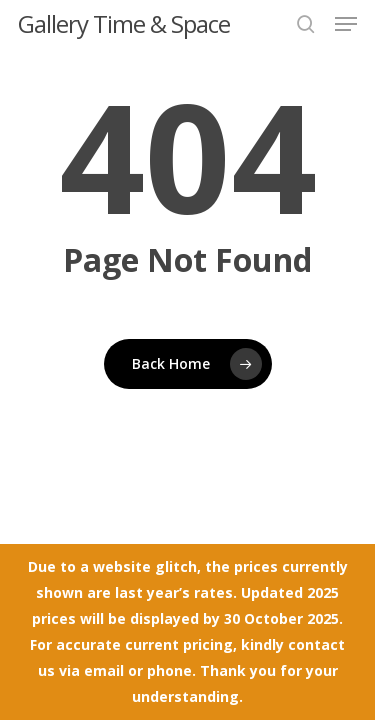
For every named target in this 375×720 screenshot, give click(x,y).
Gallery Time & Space (124, 24)
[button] (346, 24)
